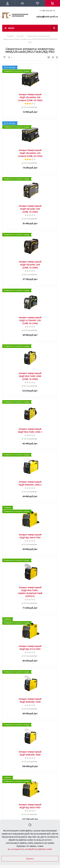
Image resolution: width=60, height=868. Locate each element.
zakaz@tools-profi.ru (47, 17)
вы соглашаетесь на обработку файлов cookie (30, 849)
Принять (30, 859)
